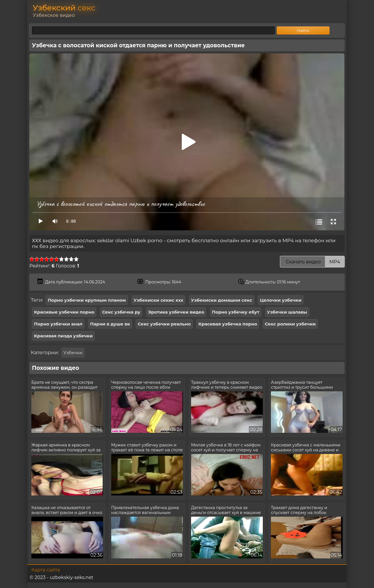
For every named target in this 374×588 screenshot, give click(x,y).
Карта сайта (46, 570)
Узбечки (73, 353)
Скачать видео (312, 262)
